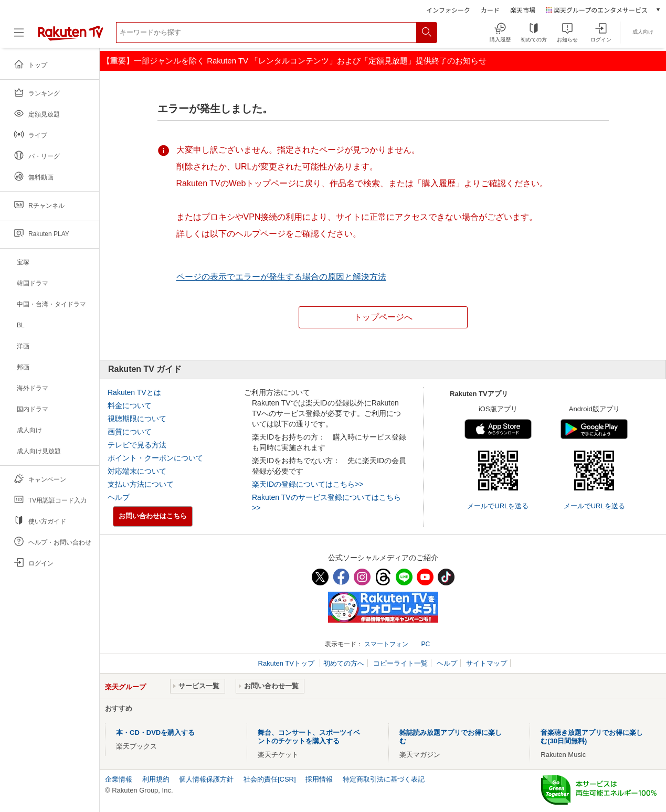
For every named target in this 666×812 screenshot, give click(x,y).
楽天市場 (523, 10)
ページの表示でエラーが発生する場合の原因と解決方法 (281, 277)
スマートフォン (386, 644)
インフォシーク (448, 10)
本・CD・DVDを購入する (155, 733)
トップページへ (383, 317)
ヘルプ (119, 497)
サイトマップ (487, 663)
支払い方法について (141, 484)
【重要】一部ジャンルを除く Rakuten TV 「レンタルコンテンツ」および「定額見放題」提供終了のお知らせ (294, 61)
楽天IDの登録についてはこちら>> (308, 484)
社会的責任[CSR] (270, 779)
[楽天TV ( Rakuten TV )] (71, 39)
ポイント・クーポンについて (155, 458)
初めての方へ (344, 663)
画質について (130, 432)
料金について (130, 405)
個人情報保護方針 (206, 779)
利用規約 (156, 779)
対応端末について (137, 471)
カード (490, 10)
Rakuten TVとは (134, 392)
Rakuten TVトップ (287, 663)
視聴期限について (137, 419)
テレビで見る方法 (137, 445)
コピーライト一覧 (400, 663)
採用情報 (319, 779)
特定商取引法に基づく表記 (384, 779)
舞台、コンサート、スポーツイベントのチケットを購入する (309, 737)
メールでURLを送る (498, 506)
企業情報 (119, 779)
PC (425, 644)
